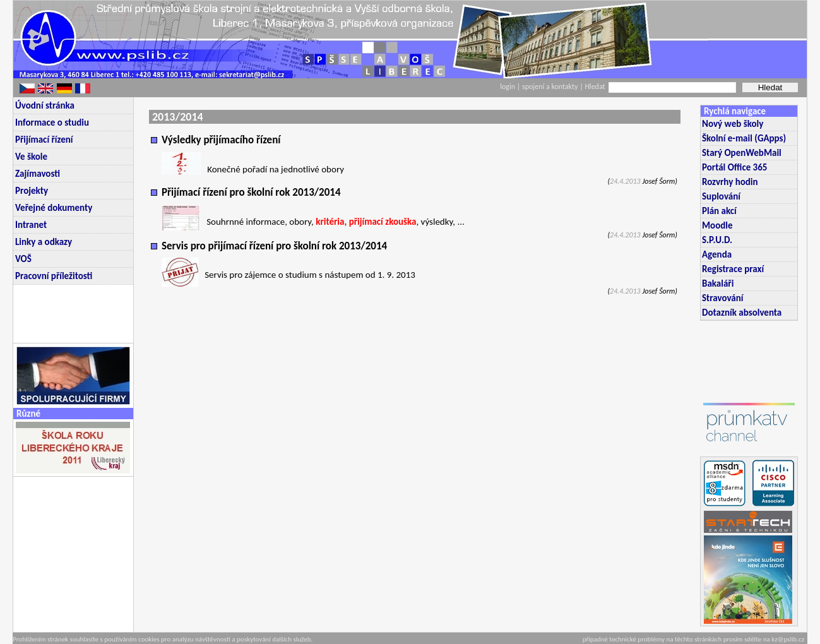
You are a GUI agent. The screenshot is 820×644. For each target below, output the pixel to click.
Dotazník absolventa (742, 313)
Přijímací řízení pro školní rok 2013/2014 (251, 192)
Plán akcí (719, 211)
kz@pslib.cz (788, 639)
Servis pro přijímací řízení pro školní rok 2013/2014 (274, 246)
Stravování (722, 298)
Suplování (721, 196)
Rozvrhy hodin (730, 182)
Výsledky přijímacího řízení (221, 140)
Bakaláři (718, 283)
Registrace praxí (733, 269)
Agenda (717, 254)
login (508, 86)
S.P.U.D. (717, 240)
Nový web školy (733, 124)
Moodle (717, 225)
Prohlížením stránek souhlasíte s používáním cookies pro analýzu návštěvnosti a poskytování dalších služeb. (163, 639)
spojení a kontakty (551, 86)
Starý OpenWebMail (742, 153)
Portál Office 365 (734, 167)
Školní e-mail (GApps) (744, 138)
